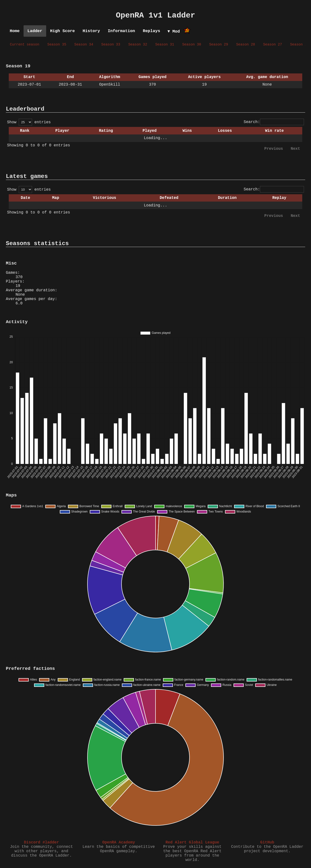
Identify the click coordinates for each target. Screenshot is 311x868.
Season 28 (246, 44)
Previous (274, 149)
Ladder (35, 31)
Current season (25, 44)
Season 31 (165, 44)
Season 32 (138, 44)
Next (295, 149)
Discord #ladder (41, 842)
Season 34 (84, 44)
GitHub (267, 842)
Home (15, 31)
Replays (151, 31)
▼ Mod (174, 31)
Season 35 (57, 44)
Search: (274, 122)
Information (121, 31)
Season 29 (219, 44)
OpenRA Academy (119, 842)
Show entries (29, 122)
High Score (62, 31)
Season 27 (273, 44)
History (91, 31)
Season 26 (300, 44)
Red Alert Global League (192, 842)
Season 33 (111, 44)
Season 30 (192, 44)
